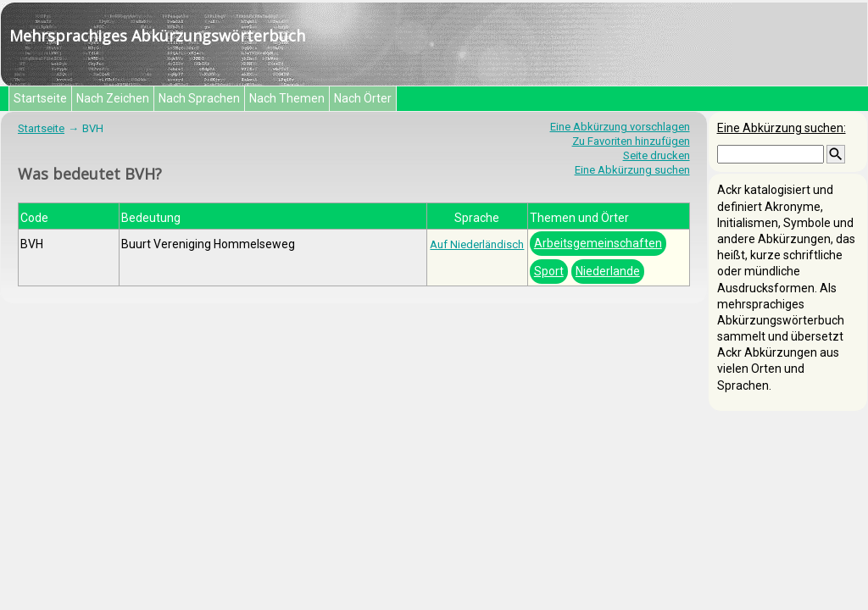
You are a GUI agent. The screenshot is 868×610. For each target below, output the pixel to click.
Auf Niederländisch (477, 244)
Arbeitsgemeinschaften (598, 243)
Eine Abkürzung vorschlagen (620, 127)
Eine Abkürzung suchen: (782, 128)
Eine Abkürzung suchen (632, 170)
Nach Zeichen (113, 98)
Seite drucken (657, 155)
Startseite (40, 98)
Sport (549, 271)
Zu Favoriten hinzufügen (631, 141)
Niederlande (608, 271)
